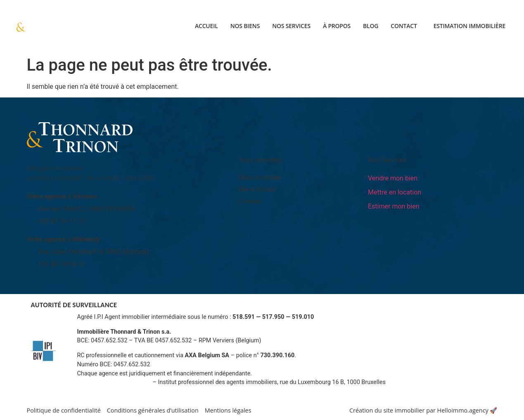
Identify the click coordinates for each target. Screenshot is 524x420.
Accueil (206, 26)
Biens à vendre (260, 177)
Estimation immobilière (469, 26)
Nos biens (245, 26)
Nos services (291, 26)
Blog (371, 26)
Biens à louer (258, 189)
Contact (404, 26)
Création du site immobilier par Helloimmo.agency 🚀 (423, 410)
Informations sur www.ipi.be (114, 382)
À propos (337, 26)
